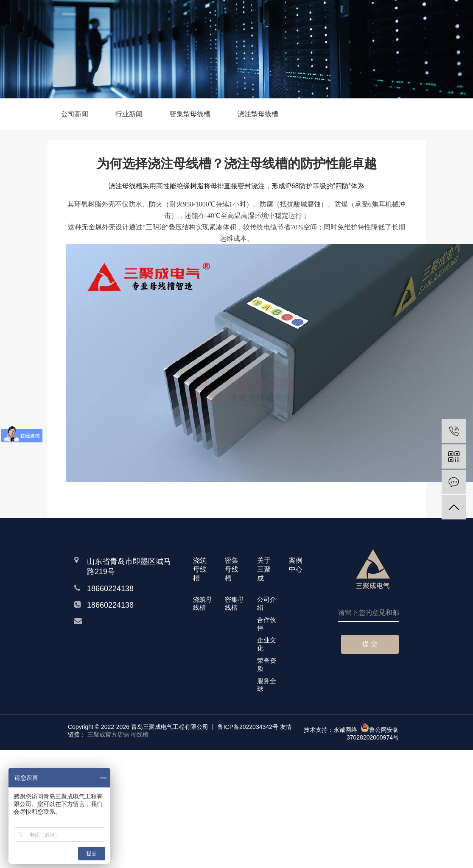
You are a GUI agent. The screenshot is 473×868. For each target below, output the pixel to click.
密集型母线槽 (190, 114)
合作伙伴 (267, 624)
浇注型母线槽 (258, 114)
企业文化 (267, 644)
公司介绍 (267, 603)
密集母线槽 (234, 603)
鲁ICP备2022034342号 (248, 727)
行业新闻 (129, 114)
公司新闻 (75, 114)
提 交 (370, 644)
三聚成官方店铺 (108, 734)
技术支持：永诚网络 (330, 730)
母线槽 (140, 734)
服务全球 (267, 685)
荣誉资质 (267, 664)
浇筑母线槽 (203, 603)
